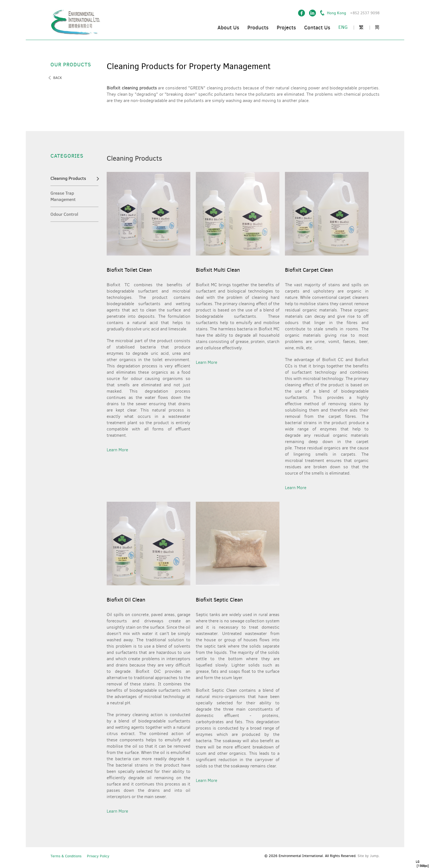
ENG (343, 27)
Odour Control (64, 214)
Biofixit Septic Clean (219, 600)
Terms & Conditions (66, 856)
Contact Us (317, 28)
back (58, 78)
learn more (117, 450)
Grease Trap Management (63, 196)
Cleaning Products (68, 178)
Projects (286, 28)
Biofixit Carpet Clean (309, 270)
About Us (228, 28)
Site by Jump (368, 856)
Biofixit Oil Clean (126, 600)
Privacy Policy (98, 856)
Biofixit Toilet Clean (129, 270)
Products (258, 28)
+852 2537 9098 (365, 13)
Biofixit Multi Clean (218, 270)
